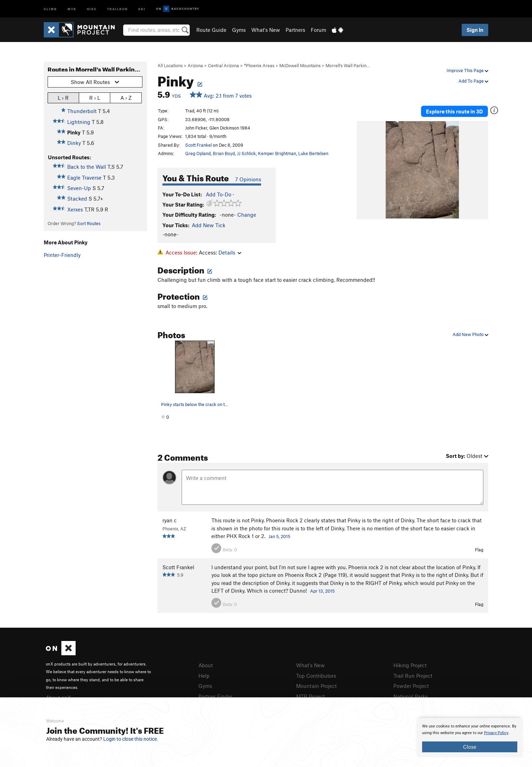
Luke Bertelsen (313, 153)
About (206, 665)
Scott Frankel (198, 145)
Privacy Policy (496, 733)
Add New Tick (209, 225)
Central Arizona (223, 65)
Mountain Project (316, 686)
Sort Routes (89, 223)
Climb (50, 9)
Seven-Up (79, 188)
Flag (479, 550)
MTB (72, 9)
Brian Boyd (224, 153)
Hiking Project (410, 665)
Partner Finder (215, 696)
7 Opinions (248, 179)
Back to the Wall (87, 167)
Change (247, 215)
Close (470, 747)
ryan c (170, 520)
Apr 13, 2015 (322, 591)
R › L (95, 97)
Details (230, 252)
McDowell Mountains (300, 65)
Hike (92, 9)
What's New (266, 30)
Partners (295, 30)
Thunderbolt (82, 111)
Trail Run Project (413, 676)
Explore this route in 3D (454, 111)
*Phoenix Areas (259, 65)
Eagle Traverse (84, 177)
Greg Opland (198, 153)
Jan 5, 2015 (279, 536)
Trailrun (117, 9)
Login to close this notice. (131, 739)
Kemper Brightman (277, 153)
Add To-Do (219, 194)
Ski (142, 9)
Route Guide (211, 30)
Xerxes (75, 209)
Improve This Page (467, 70)
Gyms (239, 30)
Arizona (195, 65)
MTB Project (310, 696)
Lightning (79, 122)
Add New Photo (470, 334)
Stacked (77, 198)
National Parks (411, 696)
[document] (470, 738)
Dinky (74, 143)
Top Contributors (316, 676)
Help (204, 676)
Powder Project (411, 686)
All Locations (170, 65)
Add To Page (473, 81)
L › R (63, 97)
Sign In (475, 30)
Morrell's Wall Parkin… (348, 65)
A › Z (126, 97)
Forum (318, 30)
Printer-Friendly (62, 255)
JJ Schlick (246, 153)
